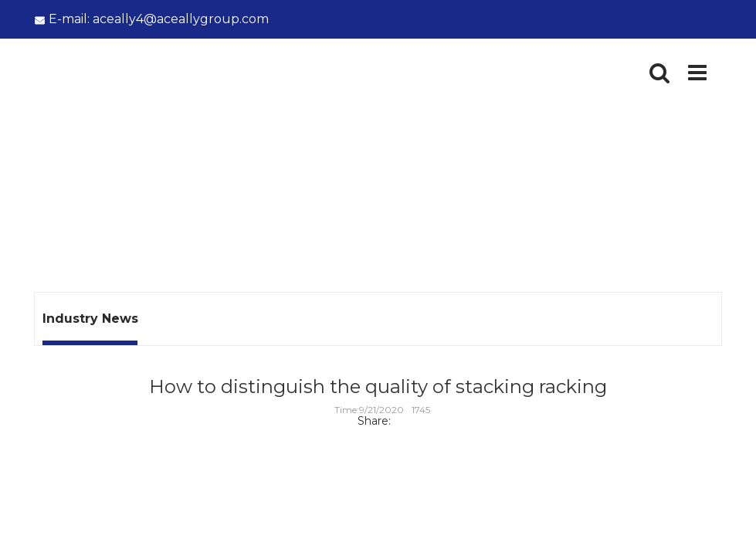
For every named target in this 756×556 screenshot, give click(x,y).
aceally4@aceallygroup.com (159, 19)
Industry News (173, 197)
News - (105, 197)
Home (53, 197)
